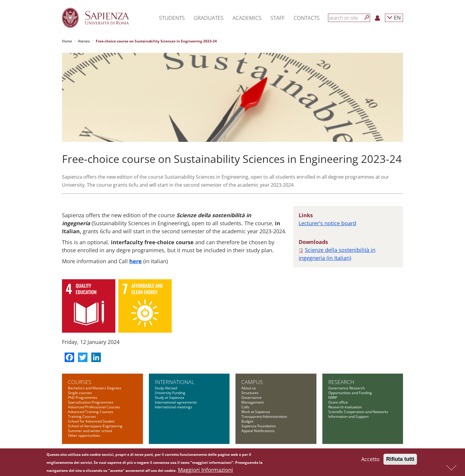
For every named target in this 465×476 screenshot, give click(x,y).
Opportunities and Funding (350, 393)
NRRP (333, 398)
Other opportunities (84, 435)
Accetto (370, 461)
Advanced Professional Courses (94, 407)
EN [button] (394, 17)
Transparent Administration (264, 416)
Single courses (80, 393)
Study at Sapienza (169, 398)
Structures (250, 393)
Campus (252, 382)
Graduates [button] (209, 18)
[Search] (367, 18)
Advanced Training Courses (91, 412)
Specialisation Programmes (91, 402)
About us (249, 388)
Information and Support (348, 416)
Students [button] (172, 18)
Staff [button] (278, 18)
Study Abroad (166, 388)
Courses (80, 382)
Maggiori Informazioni (206, 471)
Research (341, 382)
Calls (245, 407)
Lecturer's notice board (327, 223)
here (136, 261)
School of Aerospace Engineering (95, 426)
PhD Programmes (83, 398)
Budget (247, 421)
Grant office (338, 402)
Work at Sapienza (256, 412)
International (175, 382)
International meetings (173, 407)
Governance (251, 398)
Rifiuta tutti (400, 461)
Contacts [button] (307, 18)
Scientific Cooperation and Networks (358, 412)
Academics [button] (247, 18)
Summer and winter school (90, 431)
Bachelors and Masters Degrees (95, 388)
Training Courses (82, 416)
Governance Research (347, 388)
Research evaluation (345, 407)
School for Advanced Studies (91, 421)
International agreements (176, 402)
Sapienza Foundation (259, 426)
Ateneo (84, 41)
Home (67, 41)
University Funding (170, 393)
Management (253, 402)
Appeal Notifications (258, 431)
